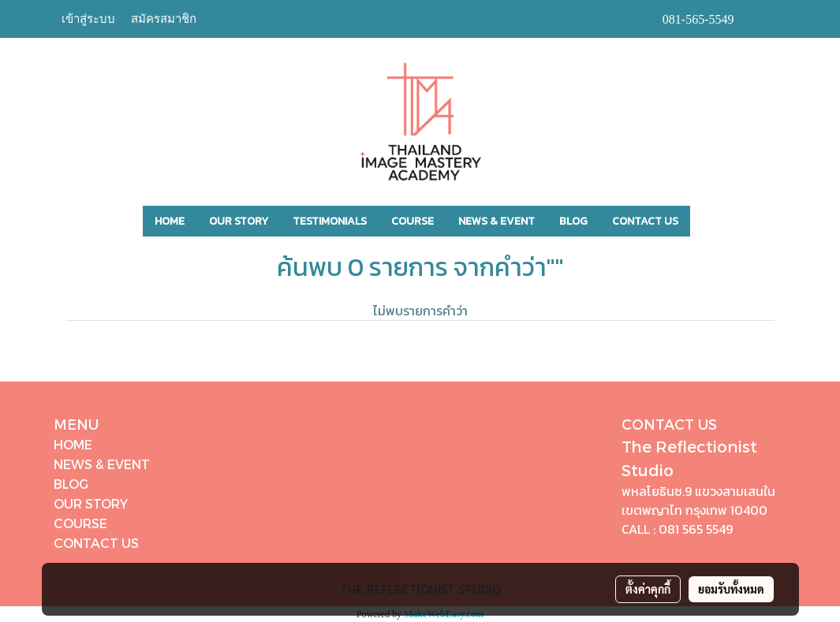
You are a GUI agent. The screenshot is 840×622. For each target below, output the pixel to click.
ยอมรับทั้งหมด (731, 589)
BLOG (573, 221)
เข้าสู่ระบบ (88, 19)
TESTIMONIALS (330, 221)
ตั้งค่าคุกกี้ (648, 589)
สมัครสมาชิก (164, 19)
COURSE (413, 221)
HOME (170, 221)
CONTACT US (645, 221)
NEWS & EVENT (497, 221)
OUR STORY (239, 221)
